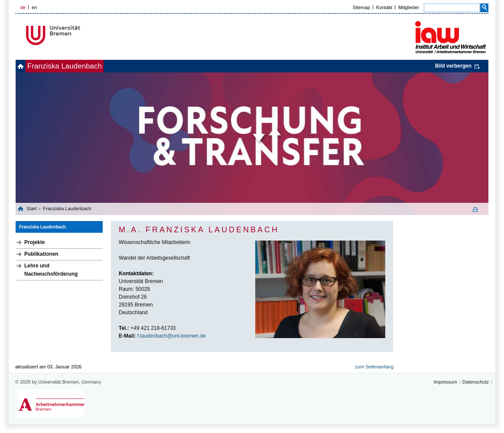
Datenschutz (476, 382)
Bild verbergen (453, 66)
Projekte (34, 242)
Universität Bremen (82, 35)
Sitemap (361, 7)
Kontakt (384, 7)
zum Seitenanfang (374, 367)
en (34, 7)
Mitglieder (409, 7)
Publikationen (41, 254)
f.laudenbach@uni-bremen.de (172, 336)
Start (32, 208)
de (23, 7)
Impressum (445, 382)
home (25, 66)
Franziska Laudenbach (79, 66)
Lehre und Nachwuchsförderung (51, 270)
